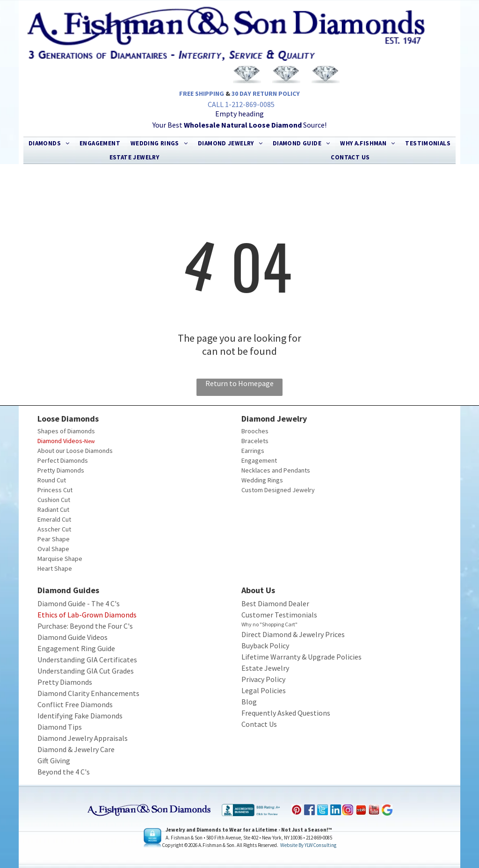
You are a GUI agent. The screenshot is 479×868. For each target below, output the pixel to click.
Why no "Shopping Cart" (269, 624)
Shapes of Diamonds (66, 431)
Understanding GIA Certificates (87, 660)
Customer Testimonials (279, 615)
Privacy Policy (263, 679)
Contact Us (259, 724)
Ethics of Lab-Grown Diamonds (87, 615)
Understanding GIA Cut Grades (86, 671)
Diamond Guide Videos (73, 637)
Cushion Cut (54, 500)
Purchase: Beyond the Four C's (85, 626)
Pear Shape (54, 539)
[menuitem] (49, 143)
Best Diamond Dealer (275, 603)
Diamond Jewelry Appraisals (83, 738)
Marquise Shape (60, 559)
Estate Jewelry (265, 668)
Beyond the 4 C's (64, 772)
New (90, 441)
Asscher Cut (54, 529)
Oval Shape (53, 549)
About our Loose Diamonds (75, 451)
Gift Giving (54, 760)
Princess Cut (55, 490)
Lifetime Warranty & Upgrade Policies (301, 657)
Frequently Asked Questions (286, 713)
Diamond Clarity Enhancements (88, 693)
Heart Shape (55, 568)
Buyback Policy (265, 646)
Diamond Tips (60, 727)
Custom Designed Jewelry (278, 490)
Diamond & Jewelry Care (76, 749)
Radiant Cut (53, 509)
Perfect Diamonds (63, 460)
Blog (249, 702)
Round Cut (52, 480)
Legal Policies (264, 690)
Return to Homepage (239, 383)
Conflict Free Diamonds (75, 704)
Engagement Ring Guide (76, 648)
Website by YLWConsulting (308, 845)
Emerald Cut (54, 519)
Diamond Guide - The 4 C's (79, 603)
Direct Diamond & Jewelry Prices (293, 634)
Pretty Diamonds (61, 470)
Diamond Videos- (61, 441)
